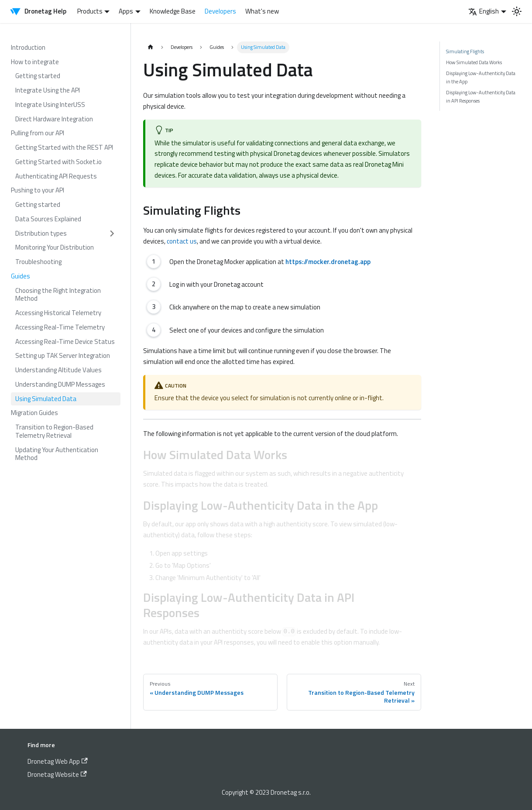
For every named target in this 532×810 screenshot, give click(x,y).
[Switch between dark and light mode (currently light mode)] (517, 11)
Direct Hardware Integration (54, 119)
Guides (21, 276)
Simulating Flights (465, 51)
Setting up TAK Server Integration (63, 355)
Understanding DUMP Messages (60, 384)
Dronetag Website (57, 774)
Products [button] (90, 11)
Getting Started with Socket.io (58, 162)
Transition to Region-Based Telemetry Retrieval (54, 431)
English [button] (484, 11)
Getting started (38, 76)
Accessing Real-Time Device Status (65, 342)
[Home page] (150, 47)
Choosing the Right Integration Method (58, 295)
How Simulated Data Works (474, 62)
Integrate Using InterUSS (50, 105)
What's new (262, 11)
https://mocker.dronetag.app (328, 262)
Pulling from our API (38, 133)
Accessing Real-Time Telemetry (60, 327)
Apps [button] (126, 11)
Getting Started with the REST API (64, 147)
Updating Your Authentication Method (57, 454)
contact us (182, 241)
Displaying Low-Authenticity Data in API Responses (481, 96)
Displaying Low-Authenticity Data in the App (481, 77)
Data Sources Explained (48, 219)
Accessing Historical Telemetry (58, 313)
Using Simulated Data (46, 399)
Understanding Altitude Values (58, 370)
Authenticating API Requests (56, 176)
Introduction (28, 47)
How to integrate (35, 62)
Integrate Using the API (48, 90)
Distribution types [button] (41, 233)
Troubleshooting (38, 262)
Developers (220, 11)
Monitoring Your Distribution (55, 247)
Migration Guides (34, 413)
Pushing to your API (38, 190)
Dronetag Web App (58, 761)
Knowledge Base (173, 11)
